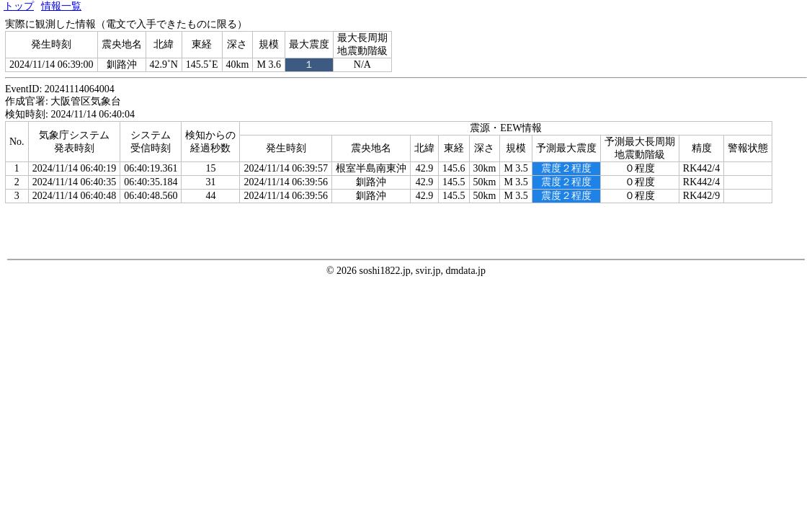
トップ (19, 6)
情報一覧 (61, 6)
